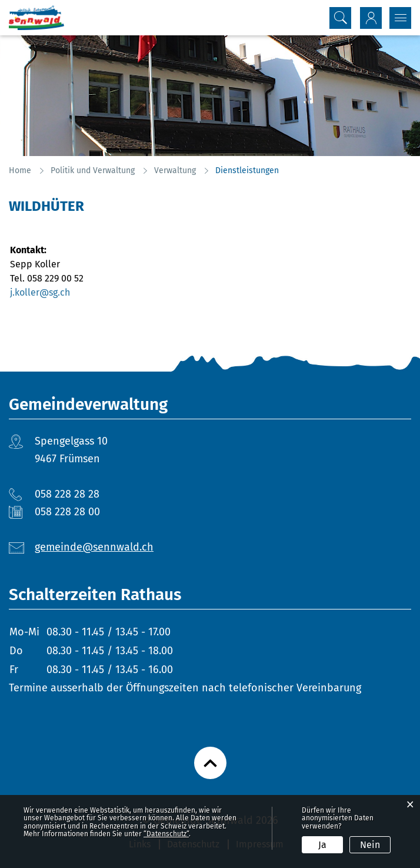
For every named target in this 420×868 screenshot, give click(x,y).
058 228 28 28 (67, 494)
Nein (370, 845)
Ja (322, 845)
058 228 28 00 (67, 512)
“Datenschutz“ (166, 834)
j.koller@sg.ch (40, 292)
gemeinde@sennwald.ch (94, 547)
